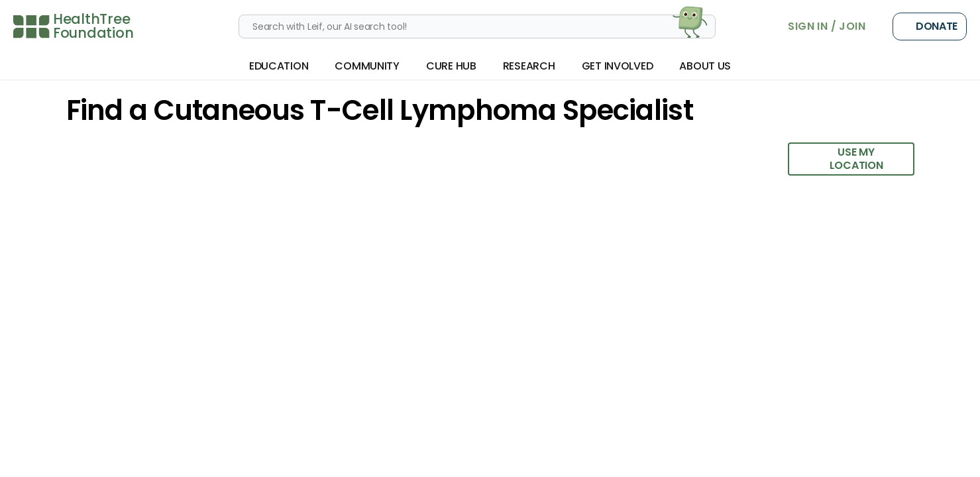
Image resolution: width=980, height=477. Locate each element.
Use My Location (843, 158)
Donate (930, 26)
